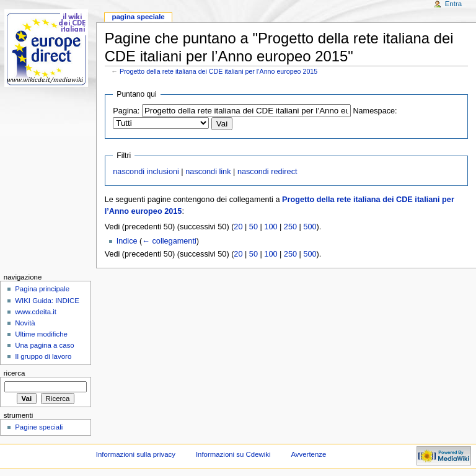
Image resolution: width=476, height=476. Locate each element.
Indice (127, 241)
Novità (25, 323)
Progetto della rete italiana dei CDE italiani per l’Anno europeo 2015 (218, 71)
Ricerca (15, 373)
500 (310, 227)
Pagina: (126, 111)
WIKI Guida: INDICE (47, 301)
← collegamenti (169, 241)
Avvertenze (308, 454)
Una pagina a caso (45, 345)
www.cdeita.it (36, 312)
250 (290, 227)
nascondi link (208, 172)
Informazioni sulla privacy (136, 454)
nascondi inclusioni (146, 172)
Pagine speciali (39, 427)
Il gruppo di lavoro (43, 356)
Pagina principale (42, 289)
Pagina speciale (138, 17)
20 (238, 227)
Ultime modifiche (41, 334)
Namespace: (375, 111)
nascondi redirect (267, 172)
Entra (453, 4)
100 (271, 227)
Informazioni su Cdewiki (233, 454)
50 (253, 227)
